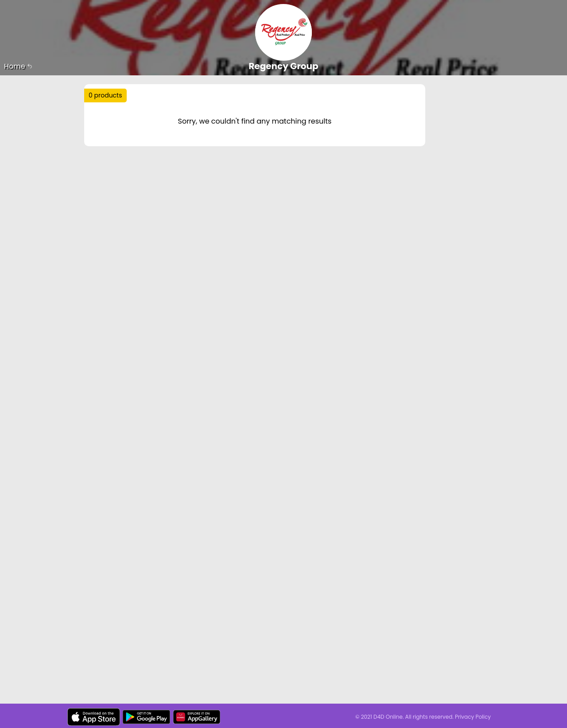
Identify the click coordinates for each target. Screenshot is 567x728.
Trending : (261, 99)
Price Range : (220, 128)
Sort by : (108, 128)
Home (18, 66)
